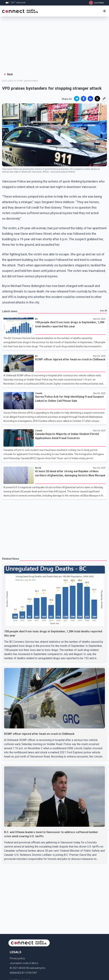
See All (103, 311)
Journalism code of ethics (24, 963)
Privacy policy (17, 958)
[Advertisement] (55, 44)
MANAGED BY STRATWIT (24, 973)
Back (8, 74)
